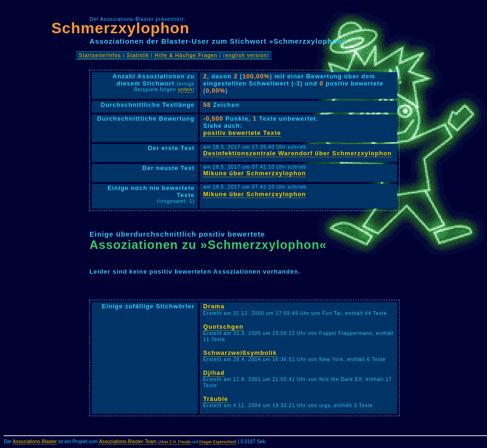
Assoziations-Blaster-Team (128, 442)
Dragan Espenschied (217, 442)
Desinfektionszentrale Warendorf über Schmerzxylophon (297, 153)
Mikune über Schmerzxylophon (254, 173)
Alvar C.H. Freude (175, 442)
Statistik (138, 55)
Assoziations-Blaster (35, 442)
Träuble (216, 399)
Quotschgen (223, 327)
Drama (214, 306)
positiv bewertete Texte (242, 133)
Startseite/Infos (100, 55)
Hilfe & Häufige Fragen (186, 55)
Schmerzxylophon (121, 28)
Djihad (214, 373)
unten (185, 90)
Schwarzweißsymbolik (240, 353)
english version (246, 55)
